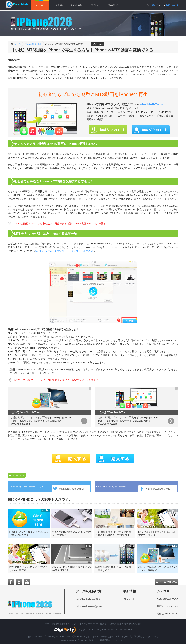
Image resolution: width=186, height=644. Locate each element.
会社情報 (57, 623)
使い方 (154, 5)
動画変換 (113, 5)
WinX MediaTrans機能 (88, 599)
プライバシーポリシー (88, 623)
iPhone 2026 (18, 476)
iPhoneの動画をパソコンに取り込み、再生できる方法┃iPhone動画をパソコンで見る (60, 224)
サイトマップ (70, 623)
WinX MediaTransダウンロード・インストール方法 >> (65, 251)
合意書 (103, 623)
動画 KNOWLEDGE (167, 606)
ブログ (95, 5)
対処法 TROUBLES (167, 613)
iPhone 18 (128, 599)
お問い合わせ (171, 5)
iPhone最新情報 (33, 44)
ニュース (112, 623)
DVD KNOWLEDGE (167, 599)
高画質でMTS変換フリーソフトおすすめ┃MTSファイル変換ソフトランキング (56, 380)
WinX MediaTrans (151, 104)
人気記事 (58, 5)
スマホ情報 (76, 5)
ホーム (40, 5)
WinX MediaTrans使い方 (89, 606)
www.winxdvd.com (21, 424)
